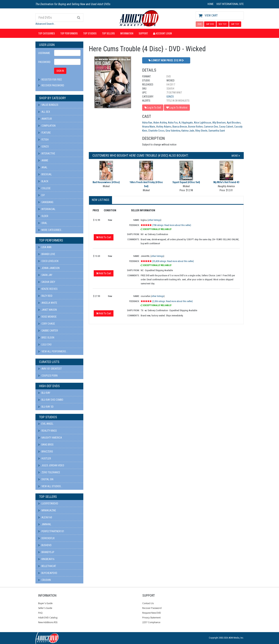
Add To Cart (104, 237)
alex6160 (45, 517)
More (236, 156)
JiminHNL (45, 524)
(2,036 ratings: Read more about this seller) (172, 301)
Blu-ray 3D (46, 407)
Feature (44, 133)
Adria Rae (147, 123)
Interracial (47, 209)
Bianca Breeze (180, 127)
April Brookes (234, 123)
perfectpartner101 (51, 531)
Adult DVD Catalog (48, 618)
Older (43, 216)
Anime (43, 160)
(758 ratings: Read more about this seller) (172, 225)
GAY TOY (235, 24)
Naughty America (50, 438)
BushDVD (45, 545)
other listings (154, 220)
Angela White (48, 303)
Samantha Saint (217, 131)
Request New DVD (152, 613)
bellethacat (47, 566)
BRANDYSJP (46, 552)
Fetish (43, 140)
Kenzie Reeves (48, 289)
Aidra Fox (173, 123)
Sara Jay (45, 275)
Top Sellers (108, 33)
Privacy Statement (151, 618)
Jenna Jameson (49, 268)
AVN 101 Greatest (50, 369)
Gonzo (43, 147)
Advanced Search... (45, 24)
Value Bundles (48, 105)
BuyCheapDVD (48, 573)
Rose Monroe (47, 317)
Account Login (162, 33)
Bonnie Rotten (196, 127)
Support (143, 33)
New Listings (100, 200)
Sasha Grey (47, 282)
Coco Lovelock (48, 261)
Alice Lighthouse (203, 123)
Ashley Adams (164, 127)
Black (43, 181)
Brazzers (46, 452)
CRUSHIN (44, 580)
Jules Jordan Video (51, 465)
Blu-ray (44, 393)
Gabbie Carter (48, 331)
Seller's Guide (45, 608)
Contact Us (148, 603)
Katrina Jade (188, 131)
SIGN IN (60, 71)
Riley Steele (201, 131)
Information (127, 33)
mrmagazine (47, 510)
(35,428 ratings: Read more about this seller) (173, 261)
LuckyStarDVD (48, 503)
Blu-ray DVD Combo (51, 400)
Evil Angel (46, 424)
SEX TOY (223, 24)
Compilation (47, 126)
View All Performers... (53, 351)
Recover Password (53, 85)
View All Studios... (50, 486)
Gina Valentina (173, 131)
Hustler (45, 458)
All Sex (44, 112)
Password (44, 62)
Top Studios (90, 33)
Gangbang (46, 202)
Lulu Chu (45, 345)
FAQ (40, 613)
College (44, 188)
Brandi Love (47, 254)
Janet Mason (48, 310)
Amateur (45, 119)
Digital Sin (46, 479)
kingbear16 (46, 559)
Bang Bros (46, 445)
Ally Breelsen (219, 123)
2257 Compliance (151, 622)
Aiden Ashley (160, 123)
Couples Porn (48, 376)
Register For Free (52, 80)
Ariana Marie (149, 127)
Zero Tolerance (49, 472)
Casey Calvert (226, 127)
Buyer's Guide (45, 603)
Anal (43, 167)
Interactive (47, 153)
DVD (200, 24)
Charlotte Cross (156, 131)
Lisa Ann (45, 247)
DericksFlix (46, 538)
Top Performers (69, 33)
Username (44, 53)
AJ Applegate (186, 123)
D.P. (42, 195)
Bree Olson (46, 338)
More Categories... (51, 230)
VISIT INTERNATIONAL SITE (230, 4)
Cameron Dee (211, 127)
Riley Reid (45, 296)
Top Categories (46, 33)
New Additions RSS (48, 622)
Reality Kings (48, 431)
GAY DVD (210, 24)
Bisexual (45, 174)
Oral (43, 223)
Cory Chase (47, 324)
